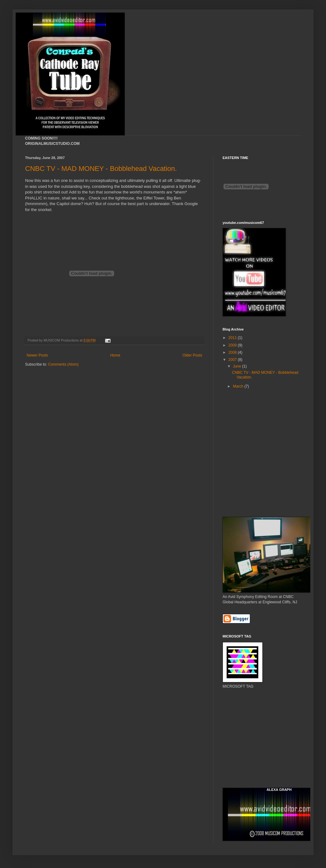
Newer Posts (37, 355)
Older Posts (192, 355)
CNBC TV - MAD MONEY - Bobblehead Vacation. (101, 169)
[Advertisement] (251, 424)
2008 (233, 352)
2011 (233, 338)
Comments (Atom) (63, 364)
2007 (233, 360)
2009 (233, 345)
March (239, 386)
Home (115, 355)
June (237, 366)
